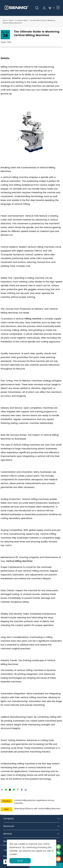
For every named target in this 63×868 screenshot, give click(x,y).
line (6, 790)
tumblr (22, 790)
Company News (21, 21)
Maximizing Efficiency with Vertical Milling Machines (37, 809)
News (11, 21)
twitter (10, 790)
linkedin (26, 790)
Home (5, 21)
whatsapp (14, 790)
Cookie (22, 844)
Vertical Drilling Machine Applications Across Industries (34, 802)
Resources (9, 826)
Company (9, 819)
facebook (2, 790)
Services (8, 834)
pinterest (18, 790)
